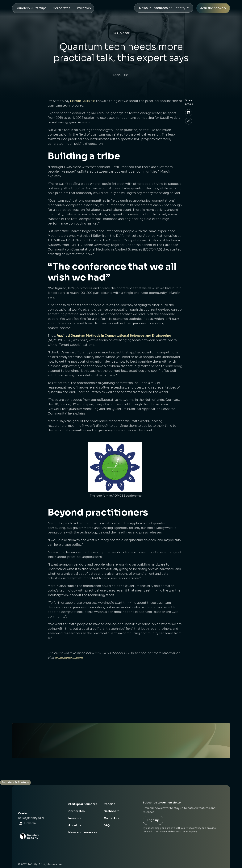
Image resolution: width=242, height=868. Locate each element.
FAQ (107, 825)
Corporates (76, 811)
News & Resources (153, 8)
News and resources (83, 832)
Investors (75, 818)
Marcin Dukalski (83, 101)
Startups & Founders (83, 804)
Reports (109, 804)
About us (75, 825)
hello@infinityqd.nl (31, 818)
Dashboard (112, 811)
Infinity (180, 8)
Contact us (111, 818)
